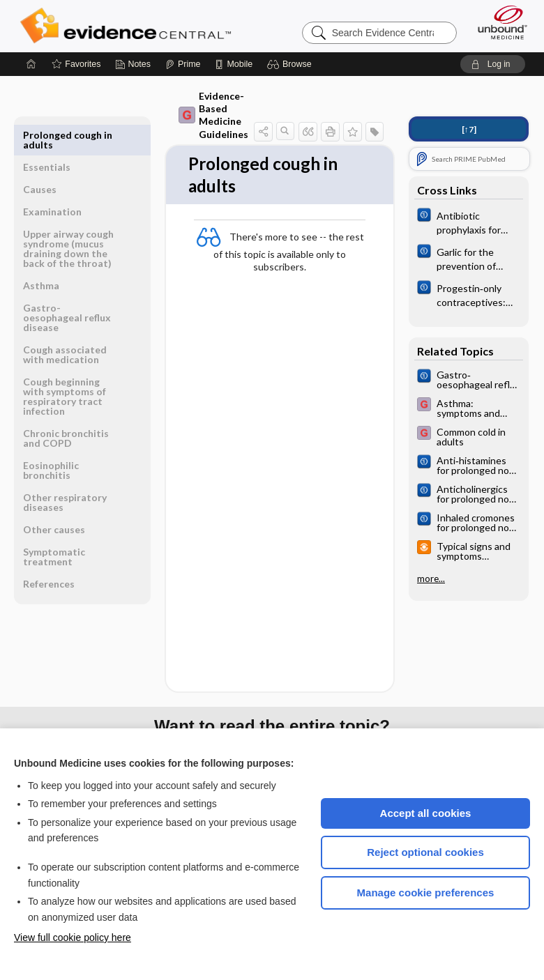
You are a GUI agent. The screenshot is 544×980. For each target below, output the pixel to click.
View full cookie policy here (73, 937)
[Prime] (183, 64)
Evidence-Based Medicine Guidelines (213, 115)
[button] (291, 64)
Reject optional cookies (425, 852)
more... (431, 579)
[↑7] (469, 129)
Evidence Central (129, 26)
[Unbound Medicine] (498, 22)
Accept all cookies (426, 813)
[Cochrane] (469, 222)
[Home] (31, 64)
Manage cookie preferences (426, 893)
